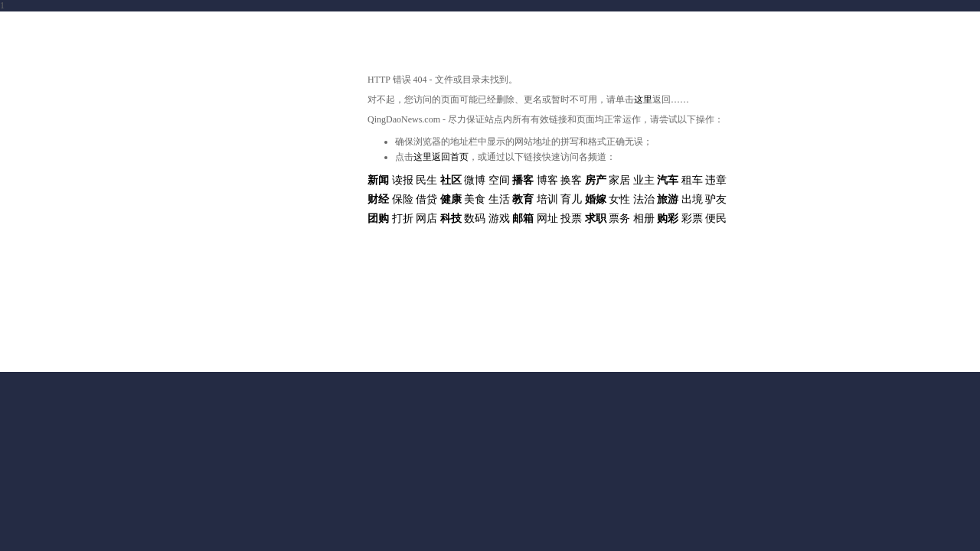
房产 (596, 180)
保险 (403, 199)
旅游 (668, 199)
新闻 (378, 180)
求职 (596, 218)
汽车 (668, 180)
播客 (523, 180)
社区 (451, 180)
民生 (426, 180)
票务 (619, 218)
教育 (523, 199)
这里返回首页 (441, 157)
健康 (451, 199)
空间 (499, 180)
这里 (643, 99)
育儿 (571, 199)
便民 (716, 218)
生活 (499, 199)
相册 (644, 218)
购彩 (668, 218)
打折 (403, 218)
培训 (547, 199)
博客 (547, 180)
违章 (716, 180)
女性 (619, 199)
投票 (571, 218)
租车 (692, 180)
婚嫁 (596, 199)
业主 (644, 180)
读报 (403, 180)
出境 (692, 199)
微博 (475, 180)
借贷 (426, 199)
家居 (619, 180)
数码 (475, 218)
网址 (547, 218)
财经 (378, 199)
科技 (451, 218)
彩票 (692, 218)
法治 (644, 199)
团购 (378, 218)
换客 (571, 180)
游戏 (499, 218)
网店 (426, 218)
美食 (475, 199)
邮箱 (523, 218)
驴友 (716, 199)
